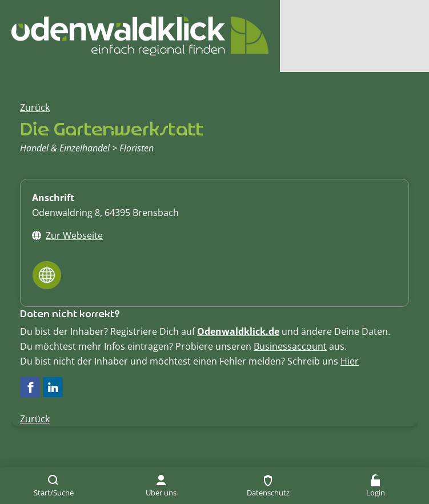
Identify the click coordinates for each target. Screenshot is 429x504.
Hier (350, 361)
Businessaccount (290, 346)
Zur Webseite (74, 235)
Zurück (35, 107)
